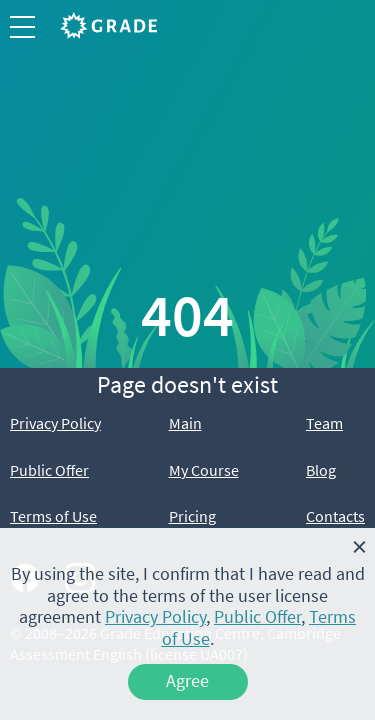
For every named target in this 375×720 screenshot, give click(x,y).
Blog (321, 470)
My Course (204, 470)
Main (185, 423)
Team (324, 423)
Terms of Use (53, 516)
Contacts (335, 516)
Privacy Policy (55, 423)
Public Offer (49, 470)
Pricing (192, 516)
